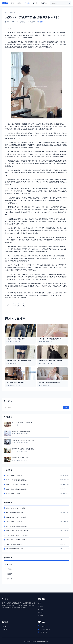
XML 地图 (4, 626)
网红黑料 (36, 3)
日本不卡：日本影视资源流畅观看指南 (51, 339)
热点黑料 (27, 3)
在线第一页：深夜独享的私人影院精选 (51, 361)
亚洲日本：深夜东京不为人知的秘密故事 (19, 361)
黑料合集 (44, 3)
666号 (48, 641)
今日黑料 (19, 3)
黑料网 (5, 3)
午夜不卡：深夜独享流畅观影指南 (49, 383)
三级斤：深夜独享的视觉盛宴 (16, 383)
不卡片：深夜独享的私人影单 (16, 339)
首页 (12, 3)
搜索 (66, 407)
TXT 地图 (4, 629)
